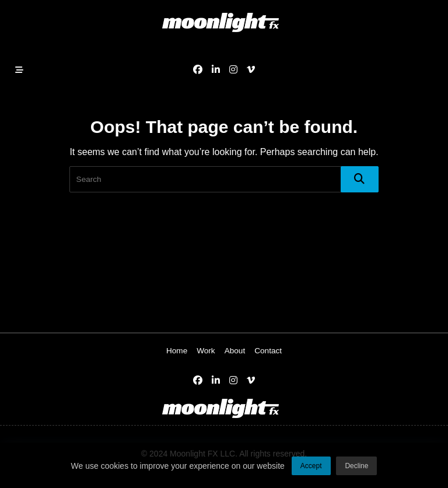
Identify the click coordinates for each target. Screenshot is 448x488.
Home (177, 351)
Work (206, 351)
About (235, 351)
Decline (356, 468)
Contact (268, 351)
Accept (311, 468)
